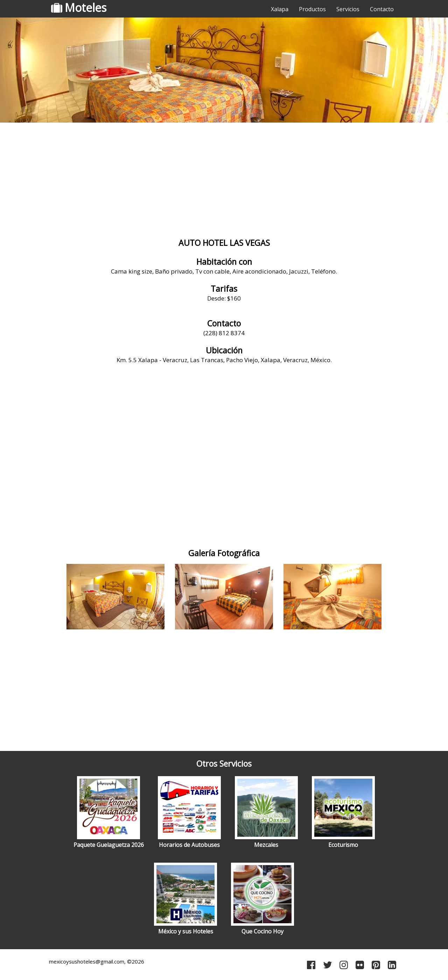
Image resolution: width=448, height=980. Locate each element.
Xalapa (280, 9)
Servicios (348, 9)
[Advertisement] (224, 180)
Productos (312, 9)
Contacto (382, 9)
